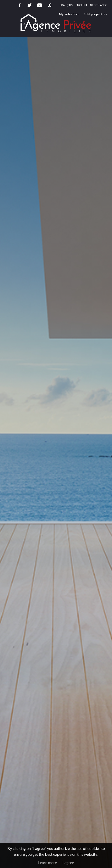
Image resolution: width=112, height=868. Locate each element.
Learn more (47, 862)
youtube (40, 5)
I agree (68, 862)
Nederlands (99, 5)
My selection (69, 14)
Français (66, 5)
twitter (30, 5)
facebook (20, 5)
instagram (50, 5)
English (81, 5)
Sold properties (95, 14)
